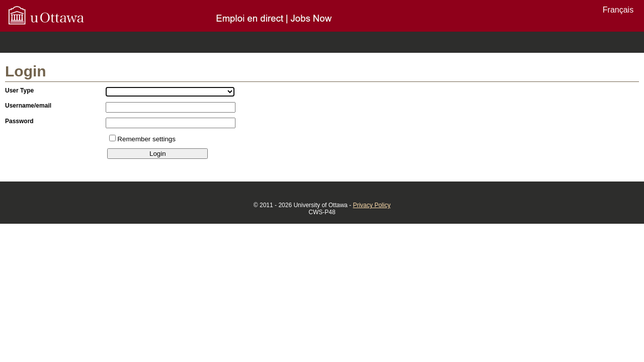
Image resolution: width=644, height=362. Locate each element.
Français (618, 10)
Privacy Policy (372, 205)
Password (19, 121)
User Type (19, 90)
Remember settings (146, 139)
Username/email (28, 106)
